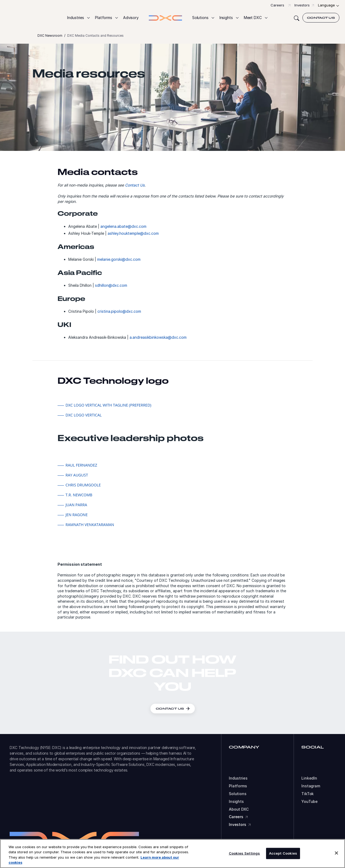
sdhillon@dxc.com (111, 287)
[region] (172, 854)
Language (326, 5)
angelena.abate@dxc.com (123, 228)
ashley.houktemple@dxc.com (133, 235)
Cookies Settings (244, 853)
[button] (78, 18)
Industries (238, 778)
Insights (236, 802)
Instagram (311, 786)
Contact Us (135, 187)
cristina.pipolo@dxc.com (119, 313)
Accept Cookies (283, 853)
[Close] (336, 853)
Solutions (238, 794)
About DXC (239, 809)
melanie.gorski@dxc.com (119, 261)
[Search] (297, 18)
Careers (277, 5)
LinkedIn (309, 778)
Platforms (238, 786)
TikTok (308, 794)
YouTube (310, 802)
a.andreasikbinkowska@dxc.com (158, 339)
